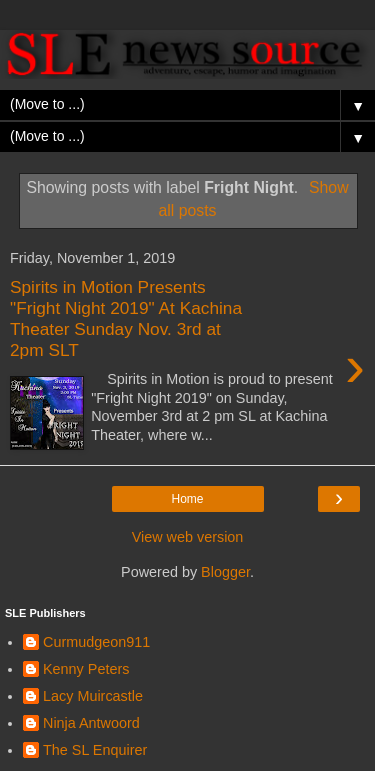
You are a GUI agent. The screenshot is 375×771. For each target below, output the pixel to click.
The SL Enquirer (95, 750)
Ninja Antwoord (91, 723)
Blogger (225, 572)
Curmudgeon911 (96, 642)
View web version (188, 537)
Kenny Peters (86, 669)
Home (187, 499)
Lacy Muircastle (93, 696)
